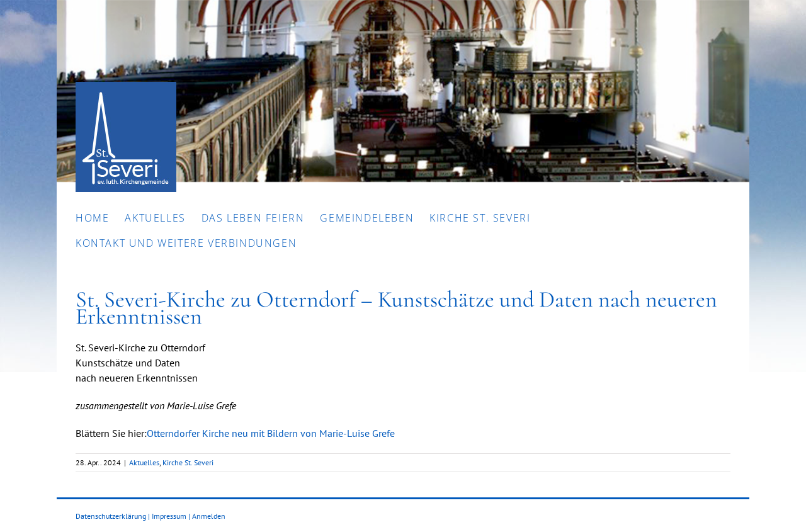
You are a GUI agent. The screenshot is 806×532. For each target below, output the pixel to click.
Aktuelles (144, 462)
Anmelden (209, 516)
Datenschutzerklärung (111, 516)
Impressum (169, 516)
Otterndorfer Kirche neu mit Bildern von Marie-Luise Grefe (271, 433)
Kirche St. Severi (188, 462)
